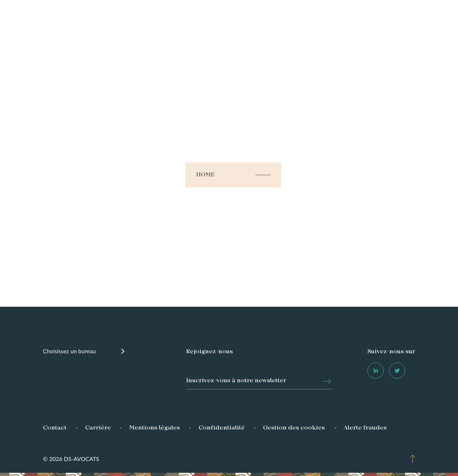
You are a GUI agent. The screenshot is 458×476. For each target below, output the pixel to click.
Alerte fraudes (365, 428)
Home (206, 175)
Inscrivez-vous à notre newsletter (236, 381)
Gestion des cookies (294, 428)
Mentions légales (155, 428)
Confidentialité (222, 428)
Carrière (98, 428)
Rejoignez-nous (209, 352)
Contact (55, 428)
